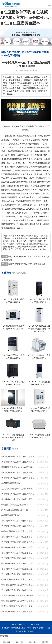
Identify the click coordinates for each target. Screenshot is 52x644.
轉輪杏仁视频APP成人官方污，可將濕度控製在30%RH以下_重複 (19, 606)
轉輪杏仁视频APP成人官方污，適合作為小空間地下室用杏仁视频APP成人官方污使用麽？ (19, 531)
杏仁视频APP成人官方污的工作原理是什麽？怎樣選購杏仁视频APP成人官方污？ (19, 521)
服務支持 (33, 641)
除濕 (21, 151)
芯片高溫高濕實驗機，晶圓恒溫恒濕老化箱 (19, 489)
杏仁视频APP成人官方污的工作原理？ (18, 457)
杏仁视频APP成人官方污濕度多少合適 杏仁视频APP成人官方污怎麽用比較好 (19, 542)
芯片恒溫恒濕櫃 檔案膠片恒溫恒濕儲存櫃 (19, 595)
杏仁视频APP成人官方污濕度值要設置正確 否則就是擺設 (19, 569)
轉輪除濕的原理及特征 (11, 515)
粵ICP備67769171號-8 (28, 631)
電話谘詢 (45, 641)
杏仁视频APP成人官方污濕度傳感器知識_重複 (19, 574)
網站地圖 (4, 636)
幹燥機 (39, 167)
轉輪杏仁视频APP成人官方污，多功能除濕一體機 (19, 601)
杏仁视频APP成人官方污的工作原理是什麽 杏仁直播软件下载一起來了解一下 (19, 590)
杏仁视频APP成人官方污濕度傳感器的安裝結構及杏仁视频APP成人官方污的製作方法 (19, 612)
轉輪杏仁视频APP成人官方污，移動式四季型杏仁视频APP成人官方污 (19, 579)
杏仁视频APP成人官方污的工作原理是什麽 (19, 563)
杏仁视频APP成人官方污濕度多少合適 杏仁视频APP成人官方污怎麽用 (19, 553)
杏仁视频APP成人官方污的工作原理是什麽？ (19, 526)
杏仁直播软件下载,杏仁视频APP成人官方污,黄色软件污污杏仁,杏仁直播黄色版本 (26, 18)
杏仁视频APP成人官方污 (33, 136)
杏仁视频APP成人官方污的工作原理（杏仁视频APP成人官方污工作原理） (19, 494)
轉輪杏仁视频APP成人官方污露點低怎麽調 (27, 264)
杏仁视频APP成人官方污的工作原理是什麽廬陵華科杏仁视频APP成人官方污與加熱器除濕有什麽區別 (19, 558)
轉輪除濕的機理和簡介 (11, 483)
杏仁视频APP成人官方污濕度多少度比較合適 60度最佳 (19, 473)
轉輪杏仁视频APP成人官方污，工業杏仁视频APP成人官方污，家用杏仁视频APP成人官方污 (19, 585)
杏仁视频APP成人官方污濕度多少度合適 (19, 478)
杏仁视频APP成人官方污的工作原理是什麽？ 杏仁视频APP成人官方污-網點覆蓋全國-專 (19, 547)
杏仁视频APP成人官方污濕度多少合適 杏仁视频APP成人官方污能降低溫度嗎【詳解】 (19, 537)
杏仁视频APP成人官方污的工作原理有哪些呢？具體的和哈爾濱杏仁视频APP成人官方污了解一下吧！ (19, 499)
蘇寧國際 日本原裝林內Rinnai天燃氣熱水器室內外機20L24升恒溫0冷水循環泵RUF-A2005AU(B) (19, 467)
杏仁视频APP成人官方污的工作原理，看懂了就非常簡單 (19, 462)
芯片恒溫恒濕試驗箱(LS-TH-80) (15, 510)
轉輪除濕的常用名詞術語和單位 (15, 505)
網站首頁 (7, 641)
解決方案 (20, 641)
